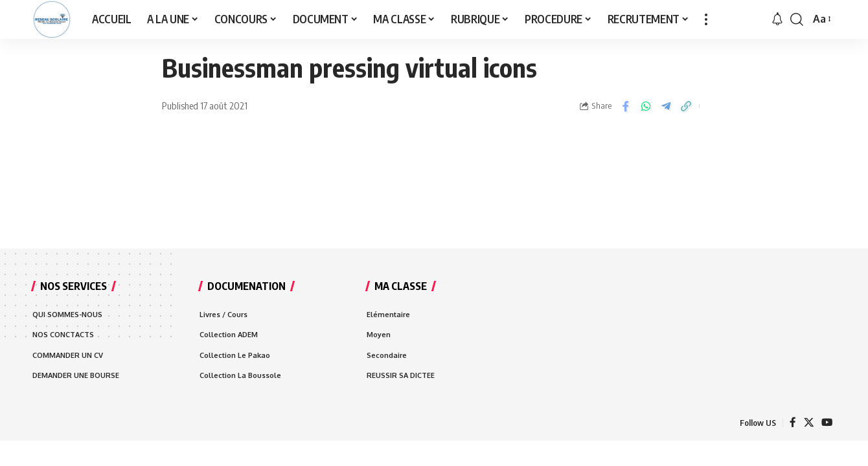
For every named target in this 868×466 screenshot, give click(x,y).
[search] (797, 19)
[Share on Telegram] (666, 106)
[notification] (777, 19)
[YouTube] (827, 425)
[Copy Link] (686, 106)
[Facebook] (792, 425)
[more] (706, 19)
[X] (808, 425)
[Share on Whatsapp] (646, 106)
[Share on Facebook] (626, 106)
